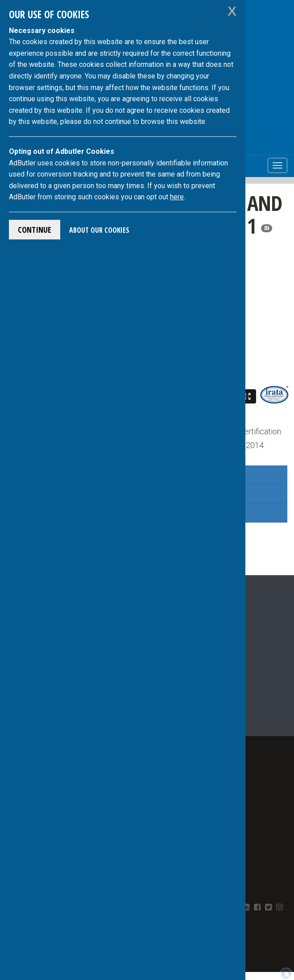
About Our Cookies (99, 230)
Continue (35, 230)
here (177, 197)
